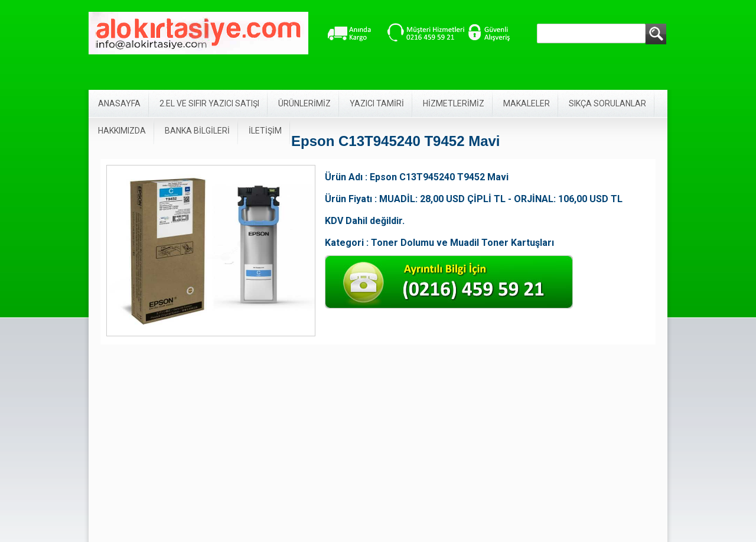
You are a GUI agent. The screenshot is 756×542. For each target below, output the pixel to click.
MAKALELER (527, 103)
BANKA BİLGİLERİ (197, 131)
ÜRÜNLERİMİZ (304, 103)
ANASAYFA (119, 103)
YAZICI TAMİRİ (377, 103)
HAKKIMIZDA (122, 131)
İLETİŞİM (265, 131)
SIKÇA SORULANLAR (607, 103)
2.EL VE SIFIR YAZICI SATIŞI (209, 103)
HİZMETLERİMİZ (454, 103)
